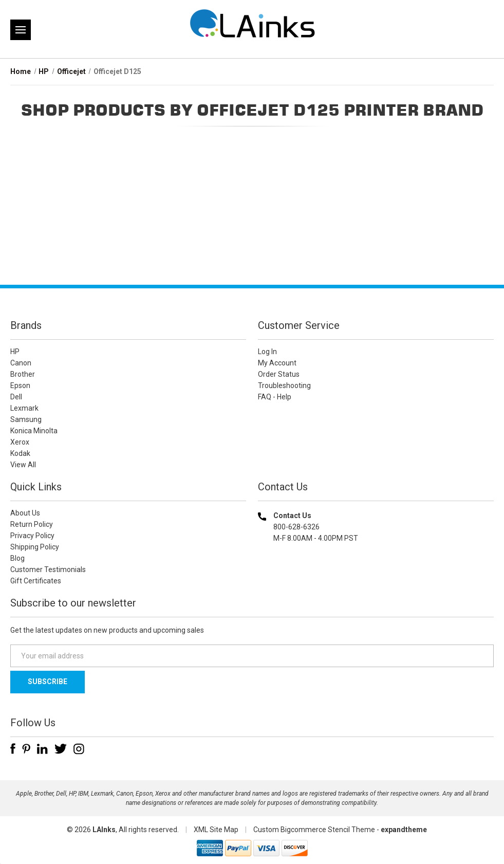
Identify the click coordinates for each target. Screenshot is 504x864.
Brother (23, 374)
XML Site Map (216, 830)
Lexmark (24, 408)
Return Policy (32, 524)
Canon (21, 363)
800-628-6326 (296, 527)
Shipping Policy (35, 547)
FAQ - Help (275, 397)
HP (15, 352)
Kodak (20, 453)
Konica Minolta (34, 431)
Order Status (279, 374)
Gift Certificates (36, 581)
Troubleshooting (284, 385)
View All (23, 465)
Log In (267, 352)
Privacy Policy (32, 536)
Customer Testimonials (48, 569)
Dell (16, 397)
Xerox (20, 442)
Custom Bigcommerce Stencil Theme (314, 830)
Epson (20, 385)
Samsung (26, 419)
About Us (25, 513)
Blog (17, 558)
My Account (277, 363)
